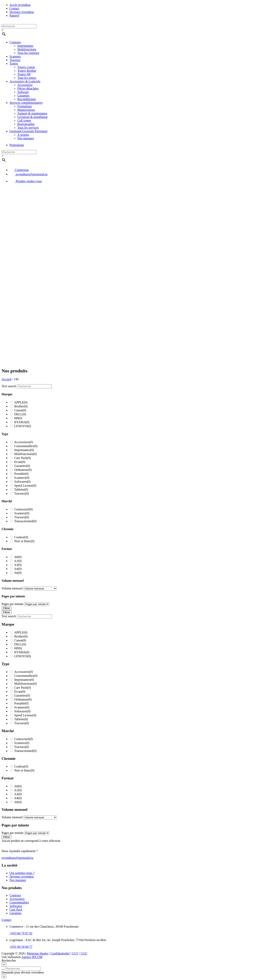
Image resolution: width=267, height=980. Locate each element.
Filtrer (7, 608)
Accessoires (25, 85)
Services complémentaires (26, 103)
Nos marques (26, 138)
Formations (25, 106)
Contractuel (23, 509)
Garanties (23, 96)
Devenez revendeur (22, 12)
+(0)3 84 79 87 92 (21, 933)
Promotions (17, 145)
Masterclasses (26, 110)
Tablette (21, 490)
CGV (75, 953)
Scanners (15, 56)
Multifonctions (27, 49)
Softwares (22, 482)
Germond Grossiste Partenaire (29, 131)
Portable (21, 474)
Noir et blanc (24, 541)
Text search (9, 386)
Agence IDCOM (32, 957)
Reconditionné (27, 99)
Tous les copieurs (28, 53)
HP (18, 418)
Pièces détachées (28, 88)
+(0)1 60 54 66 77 (21, 947)
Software (23, 92)
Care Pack (23, 458)
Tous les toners (27, 78)
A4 (18, 569)
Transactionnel (25, 521)
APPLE (21, 402)
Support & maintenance (32, 113)
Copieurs (15, 42)
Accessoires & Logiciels (25, 81)
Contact (14, 8)
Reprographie (26, 124)
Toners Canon (26, 67)
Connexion (19, 170)
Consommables (26, 446)
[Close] (4, 964)
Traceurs (15, 60)
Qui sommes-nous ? (22, 873)
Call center (24, 120)
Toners (14, 64)
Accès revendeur (20, 5)
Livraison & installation (32, 117)
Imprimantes (25, 46)
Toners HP (24, 74)
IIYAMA (22, 422)
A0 (18, 557)
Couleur (21, 537)
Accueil (7, 379)
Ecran (20, 462)
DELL (20, 414)
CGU (84, 953)
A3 (18, 565)
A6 (18, 573)
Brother (21, 406)
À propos (23, 135)
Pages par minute (12, 604)
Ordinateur (23, 470)
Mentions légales (38, 953)
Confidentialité (60, 953)
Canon (20, 410)
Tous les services (28, 128)
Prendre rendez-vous (26, 181)
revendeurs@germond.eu (29, 174)
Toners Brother (27, 71)
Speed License (25, 486)
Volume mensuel (12, 588)
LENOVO (23, 426)
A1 (18, 561)
